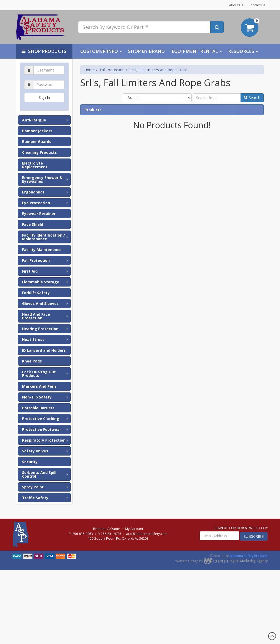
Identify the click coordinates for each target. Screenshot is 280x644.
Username (44, 65)
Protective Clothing (41, 419)
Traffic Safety (35, 498)
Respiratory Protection (44, 440)
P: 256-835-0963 (81, 534)
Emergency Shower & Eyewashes (42, 179)
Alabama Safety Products (249, 556)
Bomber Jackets (37, 131)
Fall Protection (36, 260)
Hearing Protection (40, 329)
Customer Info (99, 51)
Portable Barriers (38, 408)
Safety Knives (35, 451)
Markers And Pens (39, 386)
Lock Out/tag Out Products (39, 374)
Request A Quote (107, 529)
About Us (236, 5)
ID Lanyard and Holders (44, 350)
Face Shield (33, 224)
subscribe (254, 536)
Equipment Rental (195, 51)
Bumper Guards (37, 142)
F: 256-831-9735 (109, 534)
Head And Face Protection (36, 316)
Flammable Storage (41, 282)
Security (30, 462)
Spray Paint (33, 487)
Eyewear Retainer (39, 214)
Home (89, 70)
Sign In (44, 97)
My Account (134, 529)
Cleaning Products (39, 152)
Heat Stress (33, 339)
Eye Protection (36, 203)
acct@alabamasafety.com (147, 534)
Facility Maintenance (42, 250)
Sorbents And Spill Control (39, 474)
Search (252, 98)
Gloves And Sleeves (40, 303)
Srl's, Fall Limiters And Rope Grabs (159, 70)
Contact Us (257, 5)
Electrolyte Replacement (35, 165)
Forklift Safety (36, 293)
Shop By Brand (146, 51)
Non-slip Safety (37, 397)
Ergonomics (33, 192)
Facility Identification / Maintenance (44, 237)
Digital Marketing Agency (236, 561)
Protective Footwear (42, 429)
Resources (241, 51)
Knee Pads (32, 361)
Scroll (272, 636)
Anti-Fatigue (34, 120)
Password (44, 79)
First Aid (30, 271)
